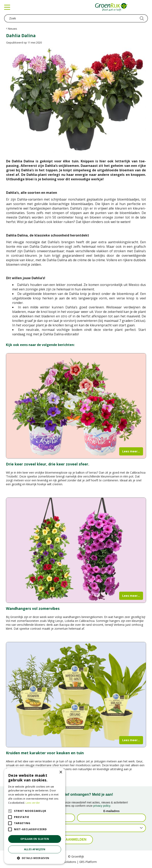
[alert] (35, 816)
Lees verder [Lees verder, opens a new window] (33, 803)
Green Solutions (66, 862)
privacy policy (102, 806)
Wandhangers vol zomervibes (33, 608)
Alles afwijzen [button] (35, 849)
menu (7, 7)
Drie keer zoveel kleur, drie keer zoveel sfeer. (48, 464)
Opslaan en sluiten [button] (35, 839)
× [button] (61, 772)
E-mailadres (111, 811)
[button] (35, 858)
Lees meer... (131, 451)
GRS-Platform (88, 862)
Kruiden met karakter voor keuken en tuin (45, 753)
